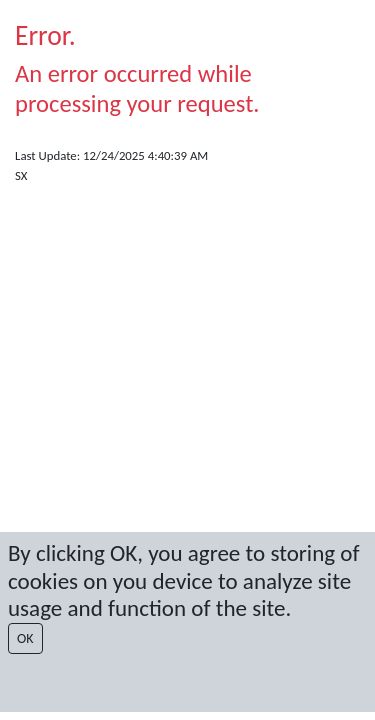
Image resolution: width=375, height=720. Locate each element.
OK (25, 638)
